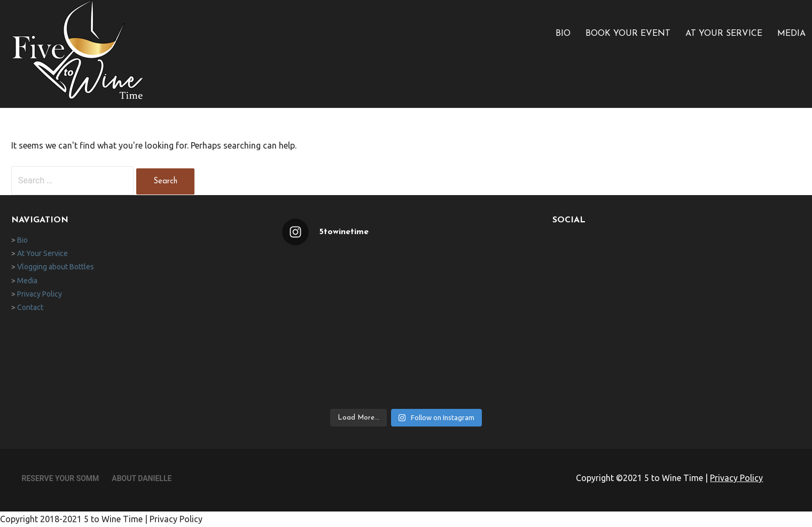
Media (791, 34)
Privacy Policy (40, 294)
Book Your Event (628, 34)
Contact (30, 307)
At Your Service (724, 34)
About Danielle (142, 478)
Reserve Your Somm (61, 478)
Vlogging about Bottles (56, 267)
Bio (563, 34)
